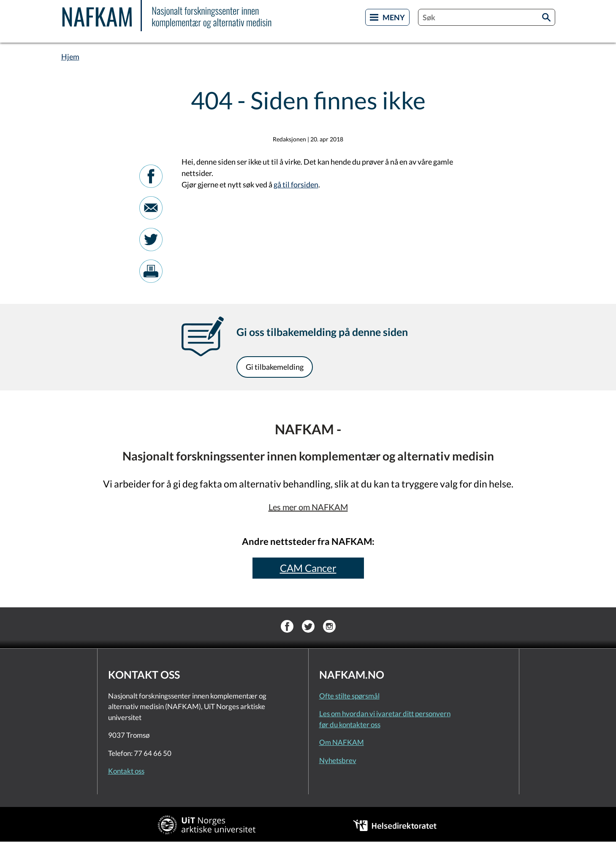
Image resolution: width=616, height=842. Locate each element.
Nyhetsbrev (338, 760)
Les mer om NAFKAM (308, 507)
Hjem (70, 57)
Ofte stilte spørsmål (349, 696)
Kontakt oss (126, 771)
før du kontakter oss (350, 724)
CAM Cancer (308, 568)
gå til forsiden (296, 184)
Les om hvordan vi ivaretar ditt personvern (385, 713)
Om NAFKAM (342, 742)
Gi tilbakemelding (275, 367)
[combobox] (487, 17)
